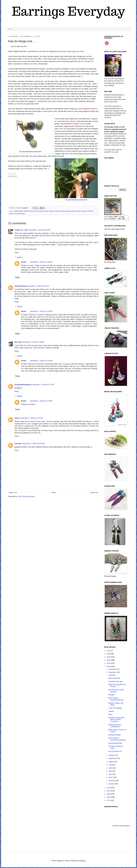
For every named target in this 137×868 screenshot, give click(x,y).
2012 (109, 798)
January (112, 785)
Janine (17, 418)
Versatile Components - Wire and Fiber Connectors (117, 720)
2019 (109, 658)
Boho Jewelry (49, 211)
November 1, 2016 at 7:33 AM (33, 342)
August (111, 762)
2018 (109, 661)
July (110, 766)
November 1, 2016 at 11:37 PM (32, 418)
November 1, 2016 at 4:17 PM (43, 385)
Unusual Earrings (19, 213)
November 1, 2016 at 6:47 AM (38, 286)
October (112, 756)
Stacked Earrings (114, 736)
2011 (109, 801)
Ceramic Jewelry (60, 211)
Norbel (24, 262)
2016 (109, 667)
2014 (109, 792)
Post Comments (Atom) (26, 496)
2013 (109, 795)
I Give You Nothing (115, 709)
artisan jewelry (19, 211)
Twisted (111, 712)
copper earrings (71, 211)
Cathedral (112, 676)
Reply (17, 252)
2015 (109, 789)
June (111, 769)
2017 (109, 664)
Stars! (110, 715)
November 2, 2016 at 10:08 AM (34, 444)
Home (10, 29)
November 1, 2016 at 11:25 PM (41, 262)
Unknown (18, 444)
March (111, 778)
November (113, 673)
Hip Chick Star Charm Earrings (116, 691)
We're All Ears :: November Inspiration (117, 740)
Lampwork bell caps (115, 682)
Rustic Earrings (82, 211)
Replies (20, 257)
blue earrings (40, 211)
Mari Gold (18, 342)
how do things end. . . (116, 752)
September (113, 759)
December (113, 670)
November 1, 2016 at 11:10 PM (41, 311)
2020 (109, 655)
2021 (109, 652)
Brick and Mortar (114, 679)
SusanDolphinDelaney (23, 385)
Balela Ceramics (30, 211)
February (112, 781)
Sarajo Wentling (21, 286)
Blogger (83, 862)
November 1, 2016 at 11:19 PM (41, 361)
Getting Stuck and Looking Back (115, 726)
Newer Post (13, 493)
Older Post (94, 493)
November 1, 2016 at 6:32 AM (39, 230)
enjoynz (67, 862)
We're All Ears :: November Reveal (116, 700)
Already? (111, 696)
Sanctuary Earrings (115, 744)
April (110, 775)
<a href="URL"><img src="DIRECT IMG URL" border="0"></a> (118, 218)
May (110, 772)
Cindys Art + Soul (21, 230)
